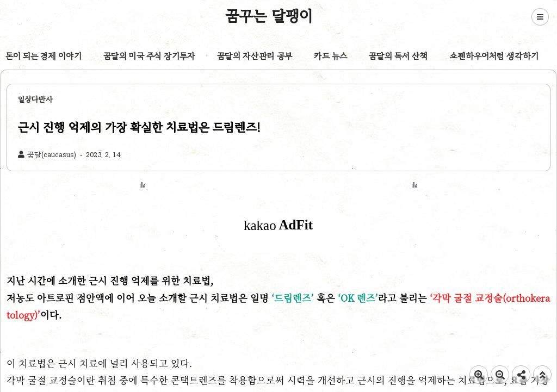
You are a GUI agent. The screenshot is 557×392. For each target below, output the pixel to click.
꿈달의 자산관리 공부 (255, 56)
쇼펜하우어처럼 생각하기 (494, 56)
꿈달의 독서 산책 (398, 56)
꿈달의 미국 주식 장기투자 (149, 56)
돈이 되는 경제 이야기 (44, 56)
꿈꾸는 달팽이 (269, 16)
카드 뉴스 (330, 56)
